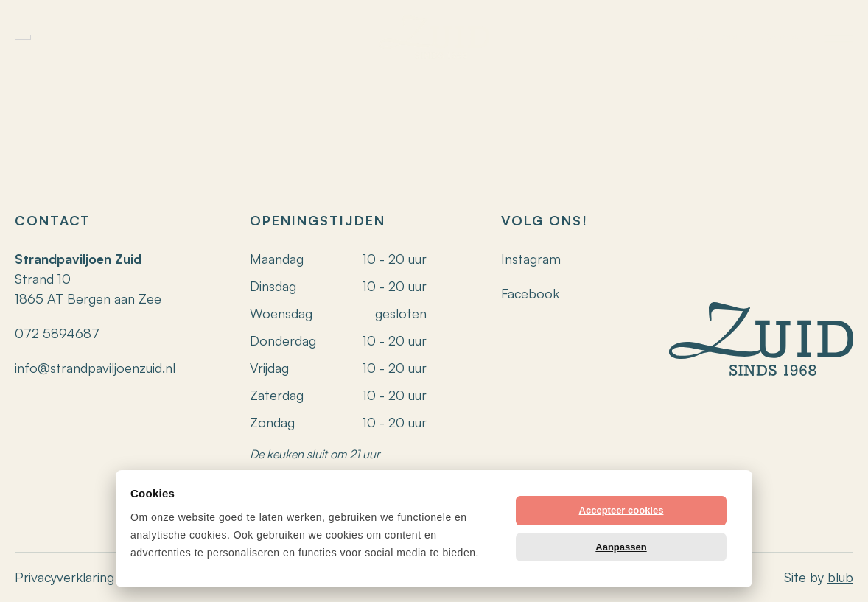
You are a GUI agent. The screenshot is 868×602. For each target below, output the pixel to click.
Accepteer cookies (622, 510)
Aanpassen (621, 547)
